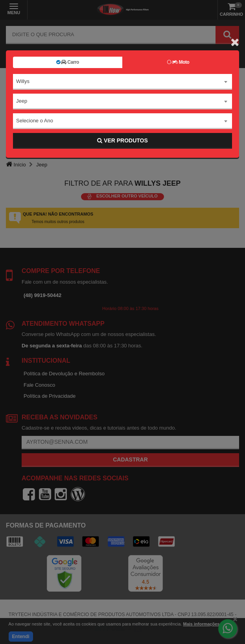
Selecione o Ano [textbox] (35, 121)
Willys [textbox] (23, 81)
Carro (68, 62)
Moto (178, 62)
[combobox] (122, 82)
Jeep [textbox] (22, 101)
